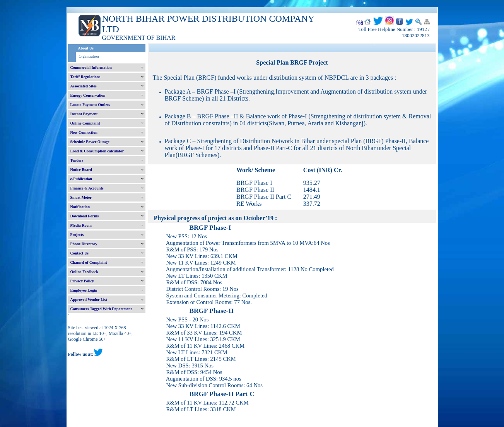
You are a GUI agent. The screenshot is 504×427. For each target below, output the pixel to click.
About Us (86, 48)
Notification (80, 207)
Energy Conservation (88, 95)
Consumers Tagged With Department (101, 309)
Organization (89, 56)
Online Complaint (85, 123)
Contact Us (80, 253)
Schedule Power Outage (90, 142)
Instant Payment (84, 114)
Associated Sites (84, 86)
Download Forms (85, 216)
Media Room (81, 225)
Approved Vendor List (89, 300)
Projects (77, 235)
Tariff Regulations (85, 77)
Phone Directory (84, 244)
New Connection (84, 132)
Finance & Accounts (87, 188)
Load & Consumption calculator (97, 151)
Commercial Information (91, 67)
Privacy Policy (82, 281)
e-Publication (81, 179)
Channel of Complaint (89, 262)
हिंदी (360, 23)
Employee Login (84, 290)
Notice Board (81, 170)
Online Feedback (85, 272)
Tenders (77, 160)
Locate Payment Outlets (90, 105)
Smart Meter (81, 197)
